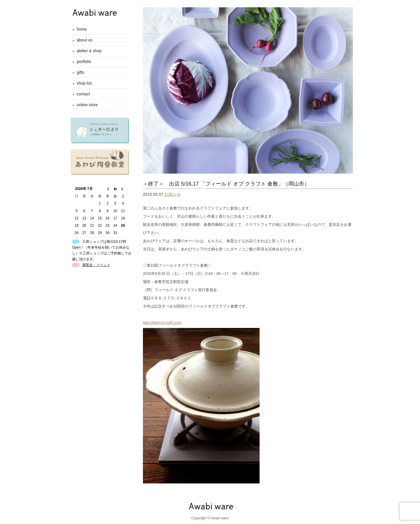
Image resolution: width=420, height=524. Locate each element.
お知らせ (173, 194)
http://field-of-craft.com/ (162, 323)
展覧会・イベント (96, 265)
